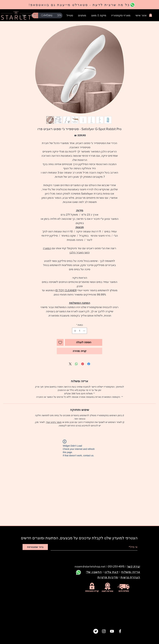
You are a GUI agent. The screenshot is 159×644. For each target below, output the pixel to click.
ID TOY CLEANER (66, 290)
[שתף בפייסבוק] (89, 364)
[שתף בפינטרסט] (83, 364)
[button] (151, 15)
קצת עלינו (111, 572)
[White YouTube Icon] (112, 631)
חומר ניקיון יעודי (54, 422)
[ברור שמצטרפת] (35, 547)
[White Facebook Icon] (120, 631)
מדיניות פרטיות (108, 577)
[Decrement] (84, 331)
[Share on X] (70, 364)
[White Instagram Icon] (104, 631)
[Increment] (75, 331)
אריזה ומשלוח (131, 572)
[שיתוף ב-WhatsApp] (76, 364)
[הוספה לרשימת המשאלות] (60, 342)
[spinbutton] (80, 331)
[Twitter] (96, 631)
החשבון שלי (94, 572)
